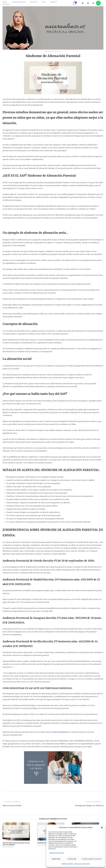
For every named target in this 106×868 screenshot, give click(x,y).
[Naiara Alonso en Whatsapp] (98, 3)
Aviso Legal (78, 864)
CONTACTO (6, 4)
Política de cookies (67, 864)
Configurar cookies (92, 859)
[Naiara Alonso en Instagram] (83, 3)
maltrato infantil (59, 732)
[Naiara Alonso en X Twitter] (93, 3)
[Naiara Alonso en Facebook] (88, 3)
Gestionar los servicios (57, 853)
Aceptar (56, 859)
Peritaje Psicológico (53, 51)
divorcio (32, 99)
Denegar (72, 859)
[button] (102, 828)
